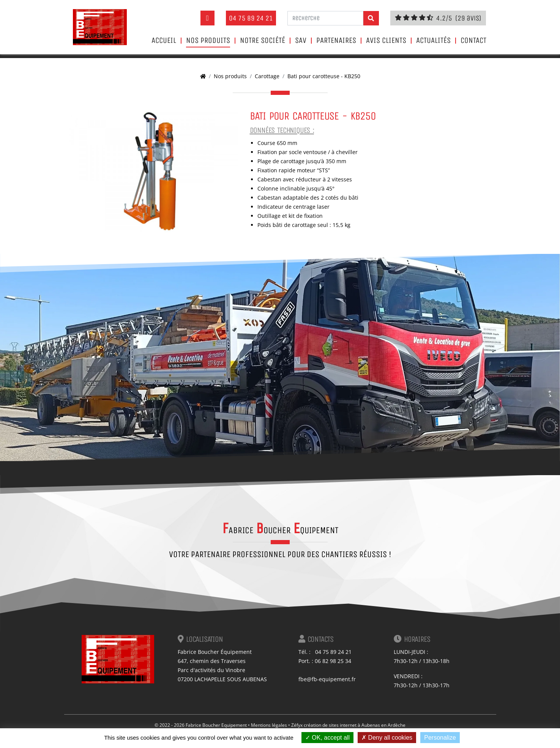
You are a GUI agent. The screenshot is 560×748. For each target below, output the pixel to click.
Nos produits (208, 41)
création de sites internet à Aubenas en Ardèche (355, 725)
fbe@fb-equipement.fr (327, 679)
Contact (473, 41)
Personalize (440, 738)
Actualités (433, 41)
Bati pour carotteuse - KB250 (324, 76)
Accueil (164, 41)
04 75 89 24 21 (251, 18)
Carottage (267, 76)
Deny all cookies (387, 738)
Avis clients (386, 41)
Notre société (263, 41)
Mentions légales (269, 725)
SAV (301, 41)
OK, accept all (327, 738)
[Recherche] (325, 18)
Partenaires (336, 41)
